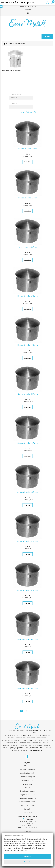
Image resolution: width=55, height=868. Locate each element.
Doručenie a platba (28, 793)
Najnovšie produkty (27, 796)
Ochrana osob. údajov (28, 804)
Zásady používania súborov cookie (15, 850)
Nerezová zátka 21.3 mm (28, 249)
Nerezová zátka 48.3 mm (28, 641)
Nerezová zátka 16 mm (28, 200)
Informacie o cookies (28, 807)
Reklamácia (27, 814)
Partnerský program (28, 779)
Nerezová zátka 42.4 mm (28, 543)
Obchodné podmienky (28, 800)
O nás (28, 789)
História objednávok (28, 771)
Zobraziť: (14, 105)
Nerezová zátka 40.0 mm (28, 494)
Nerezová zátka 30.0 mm (28, 347)
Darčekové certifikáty (28, 775)
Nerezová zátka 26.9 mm (27, 298)
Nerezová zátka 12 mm (28, 151)
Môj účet (28, 768)
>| (34, 713)
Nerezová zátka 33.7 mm (28, 396)
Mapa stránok (27, 782)
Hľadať (48, 36)
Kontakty (27, 811)
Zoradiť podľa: (16, 96)
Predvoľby (27, 862)
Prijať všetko (28, 856)
